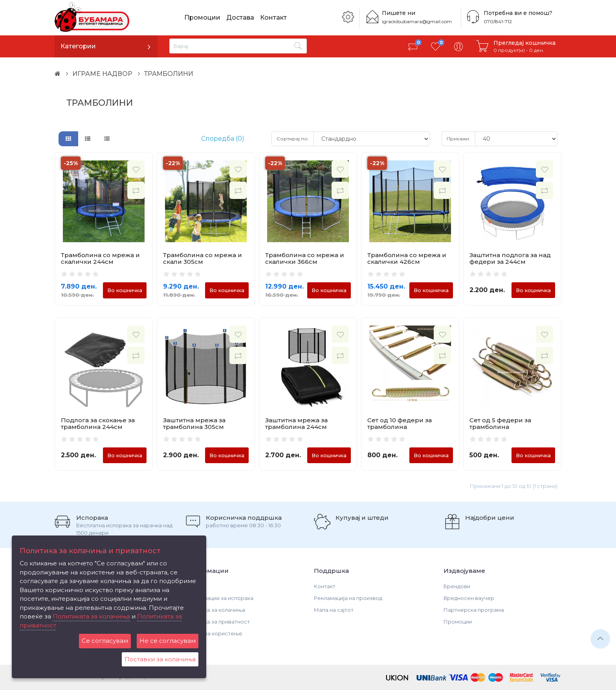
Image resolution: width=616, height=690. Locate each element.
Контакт (273, 17)
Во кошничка (125, 290)
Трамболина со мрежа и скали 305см (203, 258)
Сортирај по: (293, 139)
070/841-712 (498, 21)
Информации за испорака (219, 598)
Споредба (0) (223, 139)
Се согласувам (105, 641)
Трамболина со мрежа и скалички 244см (100, 258)
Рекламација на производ (348, 598)
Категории (78, 46)
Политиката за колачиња (91, 616)
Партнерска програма (474, 610)
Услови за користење (213, 633)
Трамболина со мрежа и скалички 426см (407, 258)
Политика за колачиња (215, 610)
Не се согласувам (168, 641)
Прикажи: (458, 139)
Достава (240, 17)
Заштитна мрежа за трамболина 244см (296, 423)
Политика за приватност (217, 622)
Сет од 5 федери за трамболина (500, 423)
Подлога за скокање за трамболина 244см (98, 423)
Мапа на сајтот (334, 610)
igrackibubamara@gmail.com (417, 21)
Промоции (202, 17)
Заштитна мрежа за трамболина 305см (194, 423)
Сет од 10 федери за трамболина (400, 423)
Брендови (457, 586)
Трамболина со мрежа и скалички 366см (305, 258)
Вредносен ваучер (469, 598)
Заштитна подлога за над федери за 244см (510, 258)
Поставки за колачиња (160, 659)
